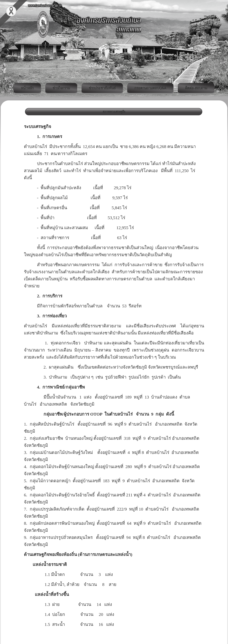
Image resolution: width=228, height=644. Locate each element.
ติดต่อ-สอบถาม (196, 88)
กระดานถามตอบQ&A (150, 88)
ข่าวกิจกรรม (61, 88)
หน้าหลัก (27, 88)
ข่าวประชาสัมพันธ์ (102, 88)
